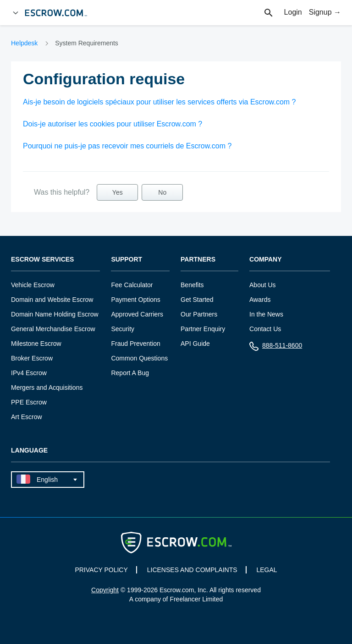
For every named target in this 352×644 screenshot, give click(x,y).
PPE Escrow (29, 402)
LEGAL (267, 570)
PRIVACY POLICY (101, 570)
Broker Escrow (32, 358)
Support (126, 259)
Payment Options (135, 300)
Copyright (105, 590)
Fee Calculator (132, 285)
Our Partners (199, 314)
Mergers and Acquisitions (47, 387)
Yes (118, 192)
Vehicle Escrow (33, 285)
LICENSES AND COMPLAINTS (192, 570)
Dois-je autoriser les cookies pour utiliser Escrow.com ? (113, 124)
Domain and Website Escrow (52, 300)
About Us (263, 285)
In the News (266, 314)
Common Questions (139, 358)
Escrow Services (42, 259)
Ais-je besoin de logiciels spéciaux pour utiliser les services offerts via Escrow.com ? (159, 102)
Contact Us (265, 329)
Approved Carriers (137, 314)
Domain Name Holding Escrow (55, 314)
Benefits (192, 285)
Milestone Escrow (36, 344)
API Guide (195, 344)
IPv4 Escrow (29, 373)
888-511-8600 (276, 347)
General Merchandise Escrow (53, 329)
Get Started (197, 300)
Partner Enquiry (203, 329)
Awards (260, 300)
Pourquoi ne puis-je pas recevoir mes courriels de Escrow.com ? (127, 146)
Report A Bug (130, 373)
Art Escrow (27, 417)
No (162, 192)
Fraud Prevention (135, 344)
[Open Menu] (16, 13)
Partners (198, 259)
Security (123, 329)
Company (266, 259)
